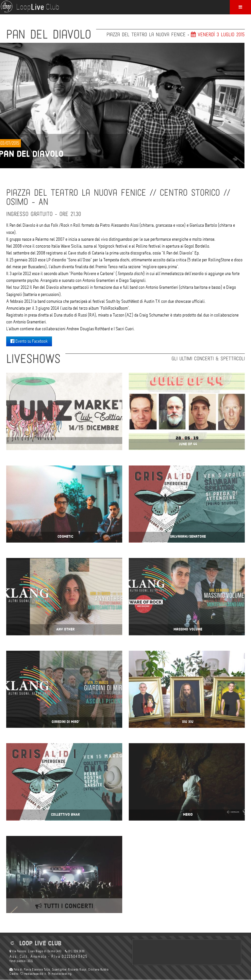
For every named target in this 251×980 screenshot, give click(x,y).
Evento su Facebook (29, 341)
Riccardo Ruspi (77, 970)
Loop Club (30, 7)
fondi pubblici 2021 (21, 961)
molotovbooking (59, 974)
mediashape (30, 974)
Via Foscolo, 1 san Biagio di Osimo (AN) (36, 951)
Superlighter (59, 970)
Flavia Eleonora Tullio (37, 970)
